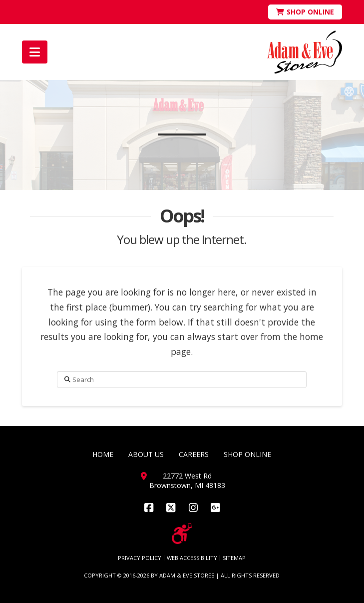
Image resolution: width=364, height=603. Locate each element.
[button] (35, 52)
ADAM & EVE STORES (187, 575)
